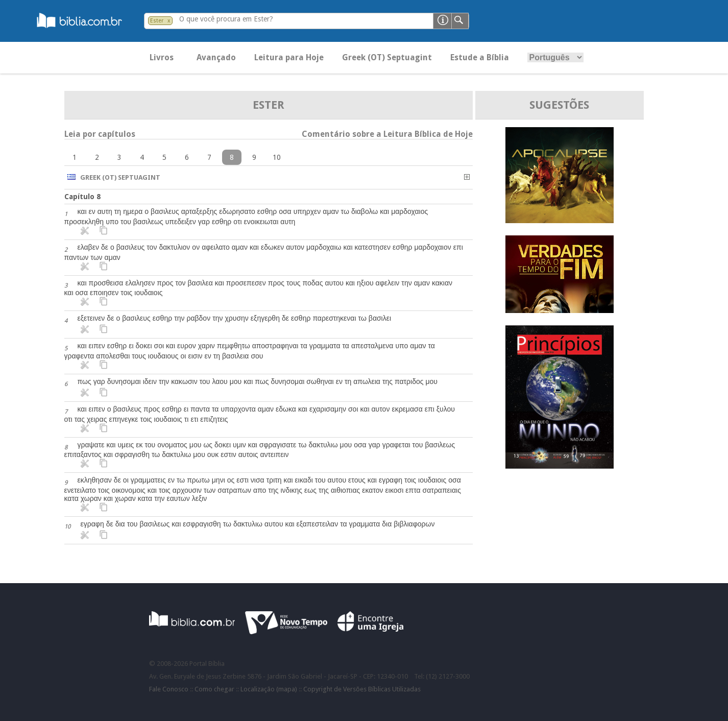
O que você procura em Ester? (226, 19)
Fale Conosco (169, 689)
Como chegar (214, 689)
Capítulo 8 (82, 197)
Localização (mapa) (269, 689)
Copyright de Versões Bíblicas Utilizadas (362, 689)
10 (277, 157)
